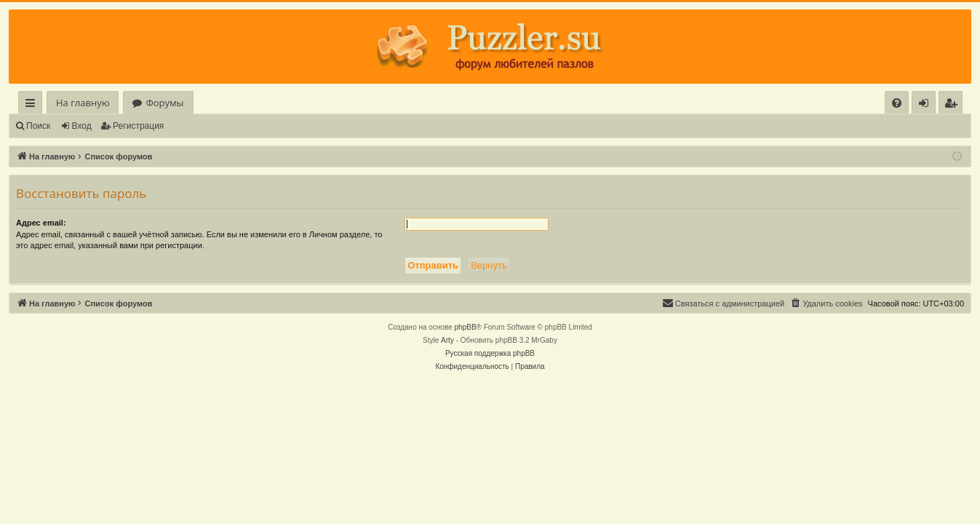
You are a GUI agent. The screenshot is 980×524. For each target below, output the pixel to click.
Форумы (164, 103)
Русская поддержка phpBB (490, 353)
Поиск (38, 126)
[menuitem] (897, 103)
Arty (447, 340)
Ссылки (33, 105)
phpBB (466, 327)
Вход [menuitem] (927, 105)
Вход (82, 126)
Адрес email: (41, 223)
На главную (83, 103)
